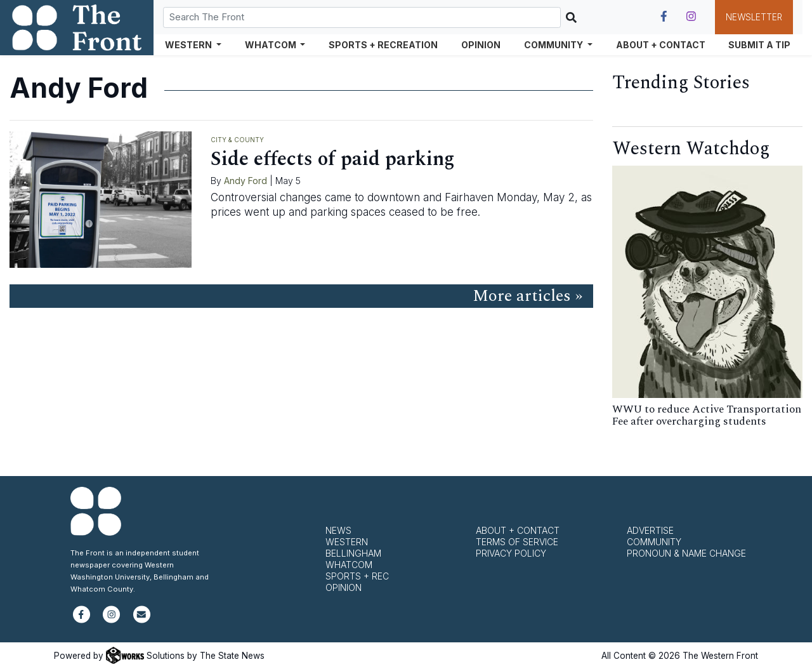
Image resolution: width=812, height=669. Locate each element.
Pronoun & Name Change (686, 553)
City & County (237, 140)
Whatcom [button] (272, 45)
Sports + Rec (357, 576)
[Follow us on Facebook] (664, 17)
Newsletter (754, 17)
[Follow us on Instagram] (691, 17)
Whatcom (349, 565)
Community (654, 542)
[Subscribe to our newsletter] (142, 620)
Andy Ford (246, 181)
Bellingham (353, 553)
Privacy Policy (511, 553)
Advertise (650, 530)
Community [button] (554, 45)
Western (347, 542)
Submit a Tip (759, 45)
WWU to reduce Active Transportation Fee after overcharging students (707, 415)
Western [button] (189, 45)
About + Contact (661, 45)
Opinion (481, 45)
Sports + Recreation (383, 45)
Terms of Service (517, 542)
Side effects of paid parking (333, 159)
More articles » (527, 296)
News (338, 530)
